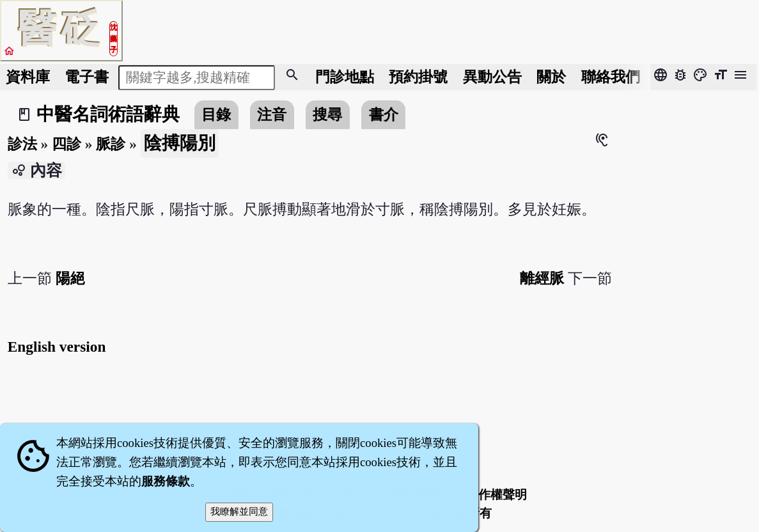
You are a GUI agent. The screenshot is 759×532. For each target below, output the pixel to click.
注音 (272, 114)
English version (57, 347)
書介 (384, 114)
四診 (67, 144)
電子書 (87, 77)
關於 (551, 77)
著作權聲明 (497, 495)
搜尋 (327, 114)
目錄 (216, 114)
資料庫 (28, 77)
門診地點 (345, 77)
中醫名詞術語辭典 (108, 114)
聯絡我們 (611, 77)
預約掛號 (418, 77)
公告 (492, 77)
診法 (22, 144)
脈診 (111, 144)
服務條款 (166, 481)
